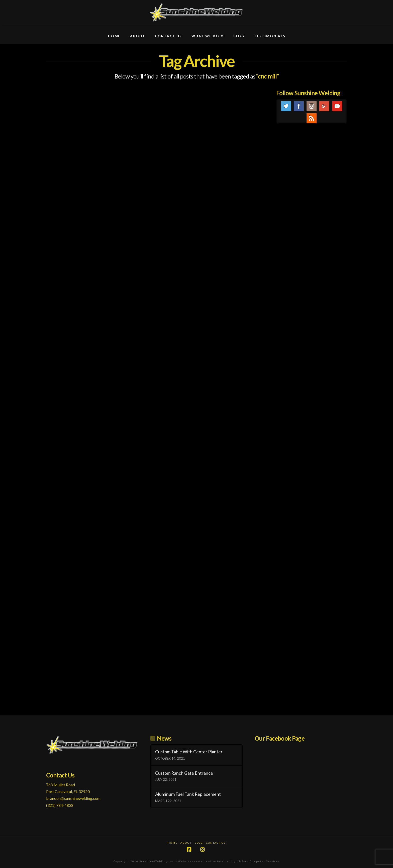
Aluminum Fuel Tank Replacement (188, 794)
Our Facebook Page (280, 738)
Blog (199, 843)
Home (173, 843)
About (186, 843)
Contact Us (216, 843)
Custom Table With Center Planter (189, 752)
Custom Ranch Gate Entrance (184, 773)
